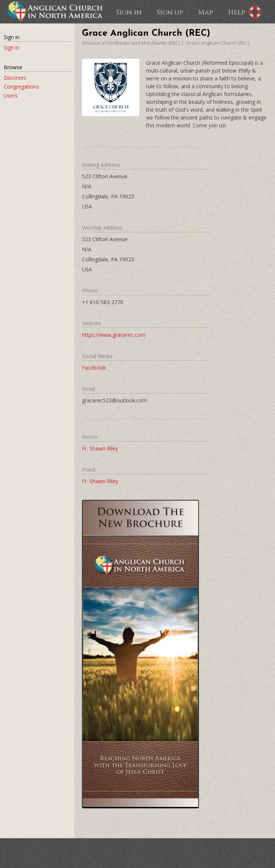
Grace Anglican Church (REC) (218, 43)
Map (206, 12)
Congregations (21, 87)
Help (237, 12)
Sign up (170, 12)
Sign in (129, 12)
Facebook (94, 368)
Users (11, 95)
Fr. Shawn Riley (100, 448)
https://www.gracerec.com (114, 335)
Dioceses (15, 78)
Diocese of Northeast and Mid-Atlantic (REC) (131, 43)
